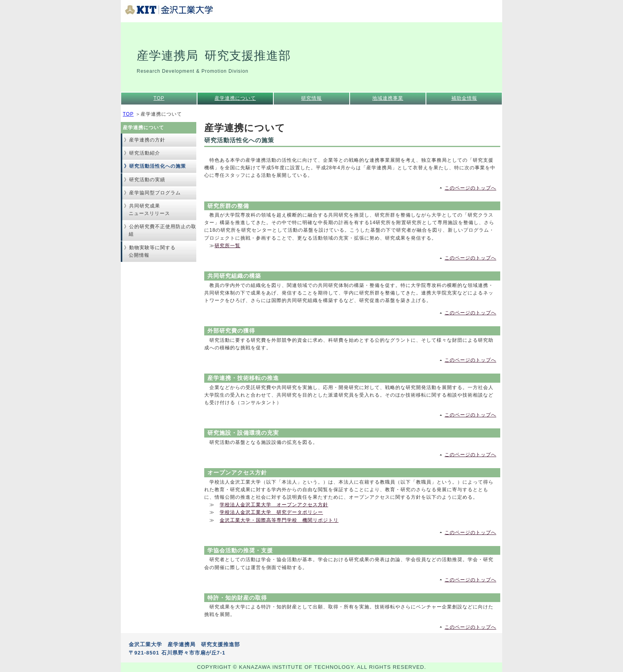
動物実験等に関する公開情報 (152, 251)
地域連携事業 (388, 98)
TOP (159, 98)
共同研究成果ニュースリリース (149, 210)
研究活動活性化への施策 (158, 166)
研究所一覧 (227, 246)
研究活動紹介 (145, 153)
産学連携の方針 (147, 140)
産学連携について (235, 98)
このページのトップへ (470, 188)
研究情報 (311, 98)
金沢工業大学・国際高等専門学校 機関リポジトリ (279, 520)
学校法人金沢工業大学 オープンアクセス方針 (274, 505)
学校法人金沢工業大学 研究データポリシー (271, 512)
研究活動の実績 (147, 180)
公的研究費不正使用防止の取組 (163, 230)
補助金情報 (464, 98)
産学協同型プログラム (155, 193)
